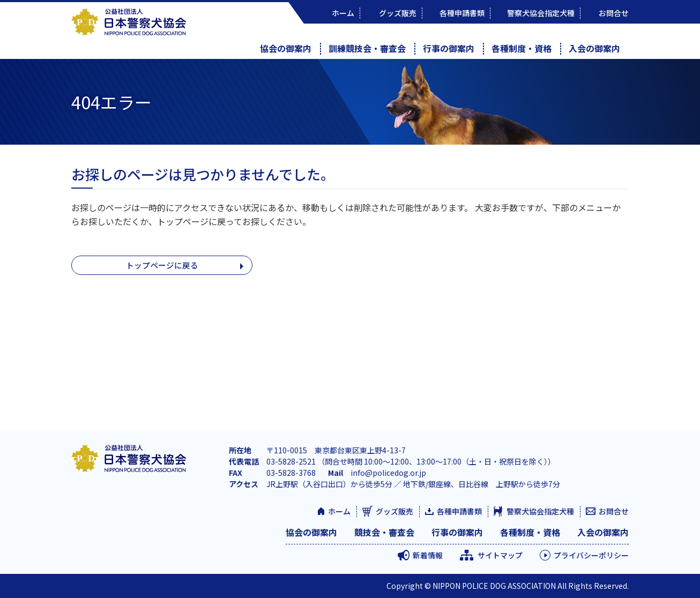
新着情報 (428, 555)
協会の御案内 (286, 48)
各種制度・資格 (522, 48)
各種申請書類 (459, 511)
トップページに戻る (162, 266)
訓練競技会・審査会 (367, 48)
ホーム (339, 511)
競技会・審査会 (384, 532)
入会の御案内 (594, 48)
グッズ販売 (394, 511)
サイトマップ (500, 555)
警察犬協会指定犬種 (540, 511)
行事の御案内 (449, 48)
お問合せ (614, 511)
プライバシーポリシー (591, 555)
